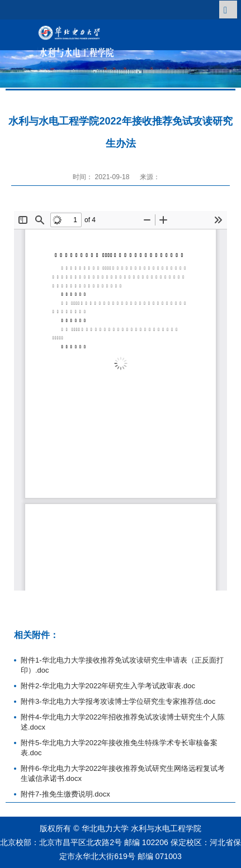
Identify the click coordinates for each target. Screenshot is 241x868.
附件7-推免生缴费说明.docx (65, 794)
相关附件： (36, 635)
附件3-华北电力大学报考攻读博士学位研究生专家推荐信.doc (118, 701)
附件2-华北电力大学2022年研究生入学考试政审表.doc (108, 686)
